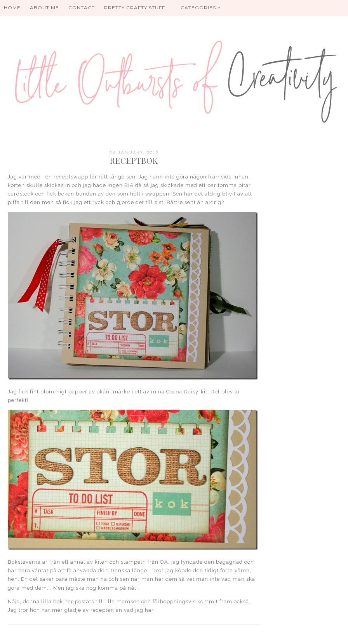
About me (44, 8)
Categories (201, 8)
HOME (12, 8)
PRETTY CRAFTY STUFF (135, 8)
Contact (82, 8)
